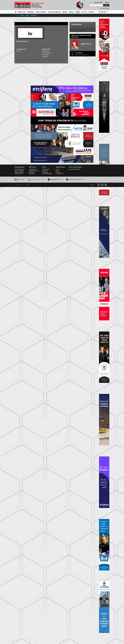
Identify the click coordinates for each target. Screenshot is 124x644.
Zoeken (106, 5)
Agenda (65, 12)
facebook (99, 185)
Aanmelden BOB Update (74, 169)
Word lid (91, 12)
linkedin (106, 185)
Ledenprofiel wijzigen (47, 174)
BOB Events (22, 12)
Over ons (84, 12)
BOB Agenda (32, 172)
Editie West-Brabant (19, 172)
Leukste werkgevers (54, 12)
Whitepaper (31, 174)
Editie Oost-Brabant (19, 171)
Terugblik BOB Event (34, 171)
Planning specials (19, 174)
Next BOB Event (33, 169)
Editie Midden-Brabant (20, 169)
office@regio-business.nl (82, 55)
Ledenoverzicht (46, 169)
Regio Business (29, 5)
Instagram (102, 185)
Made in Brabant (41, 12)
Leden (78, 12)
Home (16, 12)
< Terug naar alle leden (20, 19)
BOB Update (45, 172)
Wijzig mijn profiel (98, 2)
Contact (57, 171)
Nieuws (72, 12)
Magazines (31, 12)
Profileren (107, 2)
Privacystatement (60, 174)
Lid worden (45, 171)
